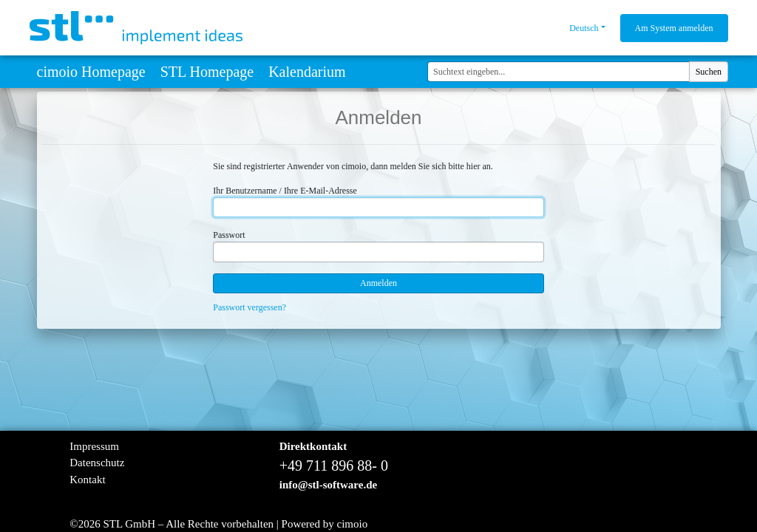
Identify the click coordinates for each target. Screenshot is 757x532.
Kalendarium (307, 72)
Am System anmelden (674, 28)
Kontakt (87, 480)
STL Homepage (207, 72)
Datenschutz (97, 463)
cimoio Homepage (91, 72)
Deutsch (584, 28)
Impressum (94, 446)
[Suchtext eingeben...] (559, 72)
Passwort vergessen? (249, 307)
